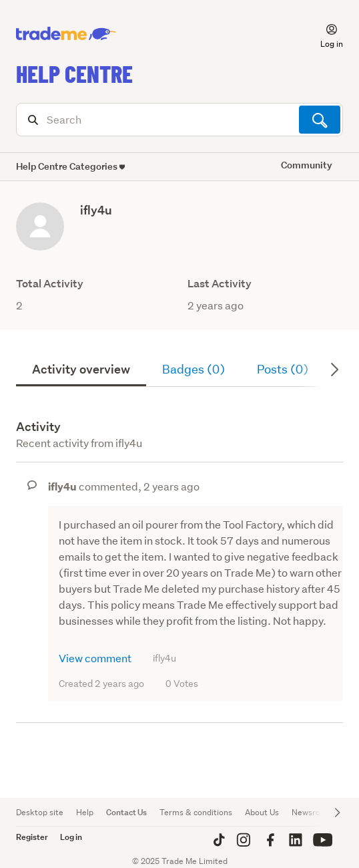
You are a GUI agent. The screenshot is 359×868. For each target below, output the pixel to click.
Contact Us (126, 812)
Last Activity (220, 284)
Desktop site (40, 812)
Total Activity (50, 284)
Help (85, 812)
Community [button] (307, 165)
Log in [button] (71, 837)
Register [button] (32, 837)
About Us (262, 812)
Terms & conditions (196, 812)
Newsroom (312, 812)
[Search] (179, 120)
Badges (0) (194, 369)
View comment (95, 658)
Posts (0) (283, 369)
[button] (324, 34)
